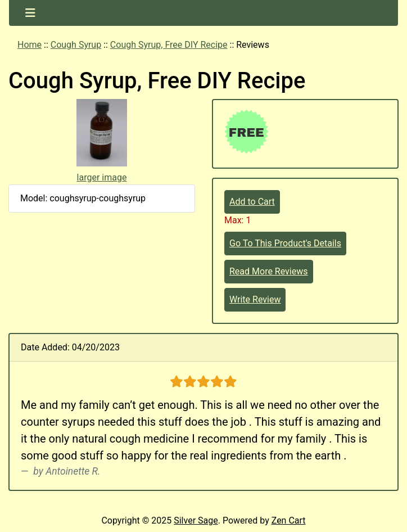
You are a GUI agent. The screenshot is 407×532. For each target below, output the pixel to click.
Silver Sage (196, 520)
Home (30, 45)
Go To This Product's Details (285, 243)
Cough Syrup (76, 45)
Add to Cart (252, 202)
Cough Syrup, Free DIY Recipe (169, 45)
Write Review (255, 299)
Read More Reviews (269, 271)
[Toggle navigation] (30, 13)
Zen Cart (289, 520)
